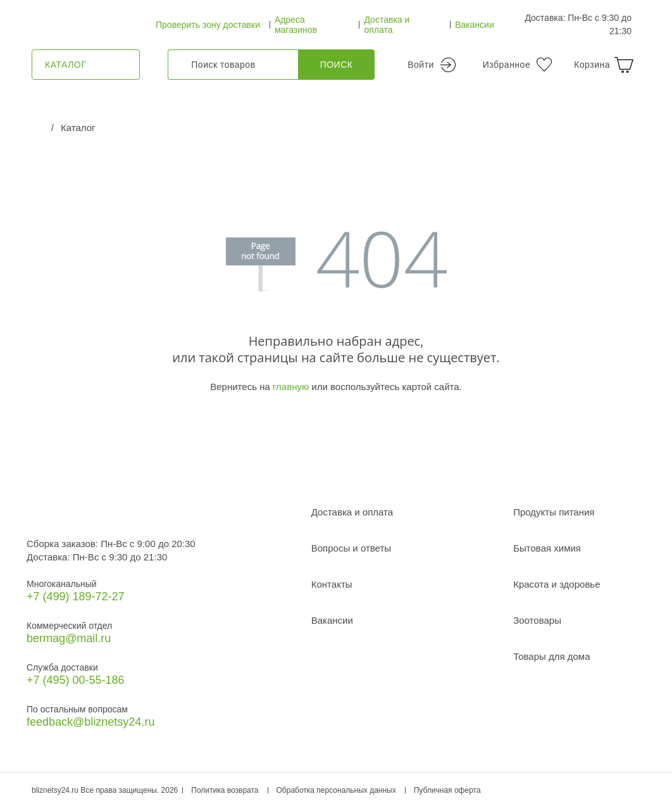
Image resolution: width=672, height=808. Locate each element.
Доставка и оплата (387, 25)
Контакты (332, 584)
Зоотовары (537, 620)
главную (291, 387)
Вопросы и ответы (351, 548)
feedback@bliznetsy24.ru (90, 722)
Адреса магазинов (296, 25)
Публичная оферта (447, 790)
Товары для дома (551, 656)
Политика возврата (225, 790)
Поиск (337, 65)
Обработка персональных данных (336, 790)
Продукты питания (554, 512)
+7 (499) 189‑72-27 (76, 597)
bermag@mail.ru (69, 638)
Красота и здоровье (557, 584)
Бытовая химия (547, 548)
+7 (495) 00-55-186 (76, 680)
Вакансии (475, 25)
